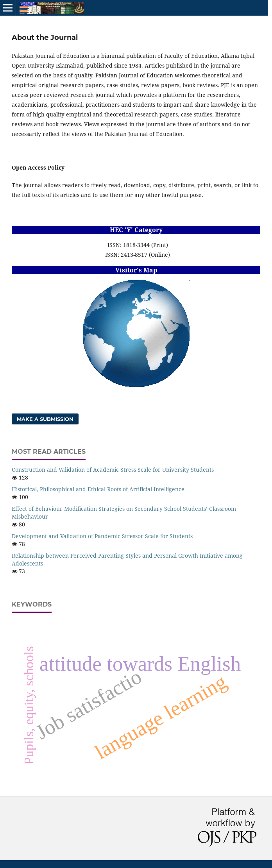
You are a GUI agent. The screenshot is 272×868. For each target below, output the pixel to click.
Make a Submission (45, 419)
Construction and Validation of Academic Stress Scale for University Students (113, 470)
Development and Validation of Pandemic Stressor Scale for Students (102, 536)
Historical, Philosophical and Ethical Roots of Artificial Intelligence (98, 489)
